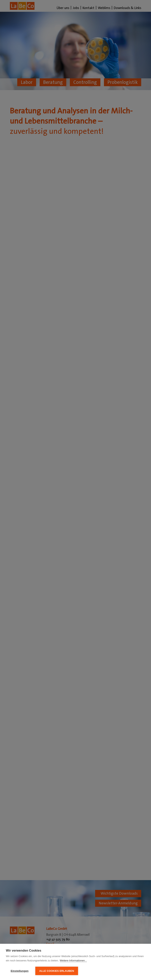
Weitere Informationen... (73, 961)
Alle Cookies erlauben (57, 971)
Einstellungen (20, 971)
